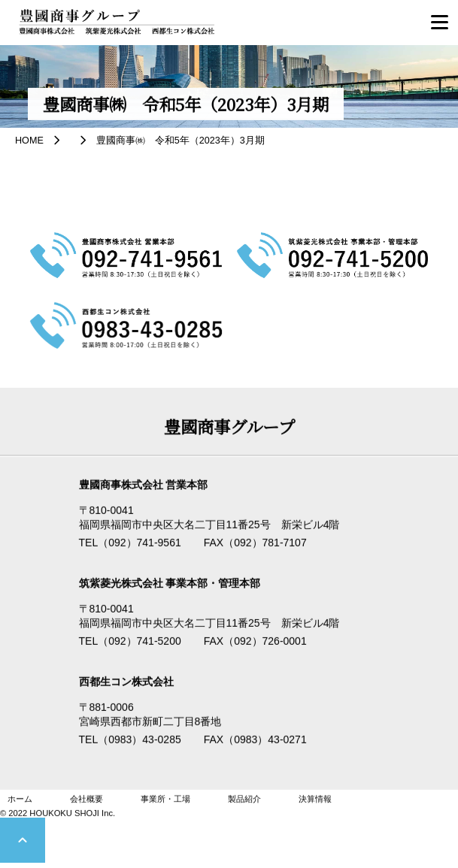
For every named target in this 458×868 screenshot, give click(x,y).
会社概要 (86, 800)
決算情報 (315, 800)
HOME (29, 141)
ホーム (20, 800)
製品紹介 (244, 800)
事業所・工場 (165, 800)
